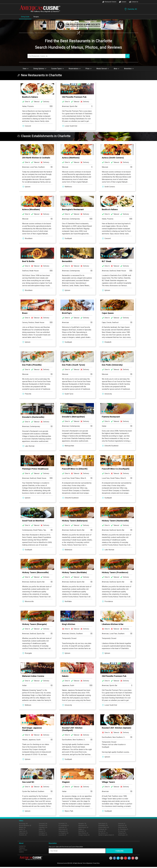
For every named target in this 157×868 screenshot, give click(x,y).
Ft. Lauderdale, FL (64, 826)
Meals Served (103, 69)
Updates (21, 852)
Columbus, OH (43, 827)
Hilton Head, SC (63, 829)
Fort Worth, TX (63, 824)
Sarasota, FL (122, 824)
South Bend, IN (122, 827)
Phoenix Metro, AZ (104, 827)
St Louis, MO (122, 831)
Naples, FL (81, 829)
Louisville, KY (62, 835)
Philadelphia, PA (103, 826)
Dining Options (40, 69)
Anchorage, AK (23, 824)
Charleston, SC (23, 833)
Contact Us (134, 2)
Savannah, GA (122, 826)
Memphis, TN (82, 824)
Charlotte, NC (131, 9)
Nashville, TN (82, 831)
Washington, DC (123, 835)
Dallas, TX (42, 829)
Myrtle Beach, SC (83, 827)
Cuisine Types (58, 69)
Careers (123, 2)
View (26, 69)
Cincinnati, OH (43, 824)
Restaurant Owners (109, 2)
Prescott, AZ (102, 831)
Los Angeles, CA (63, 833)
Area (117, 69)
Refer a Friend (23, 850)
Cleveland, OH (43, 826)
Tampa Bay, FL (122, 833)
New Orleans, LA (83, 833)
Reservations (75, 69)
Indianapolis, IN (63, 831)
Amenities (129, 69)
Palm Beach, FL (103, 824)
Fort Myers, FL (43, 833)
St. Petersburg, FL (123, 829)
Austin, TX (22, 829)
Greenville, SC (63, 827)
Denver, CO (42, 831)
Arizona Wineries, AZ (25, 826)
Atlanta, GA (22, 827)
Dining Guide (25, 17)
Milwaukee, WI (83, 826)
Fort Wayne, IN (43, 835)
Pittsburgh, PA (102, 829)
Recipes (36, 17)
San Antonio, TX (103, 833)
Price (89, 69)
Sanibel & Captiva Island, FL (106, 835)
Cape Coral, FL (23, 831)
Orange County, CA (84, 835)
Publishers (22, 848)
